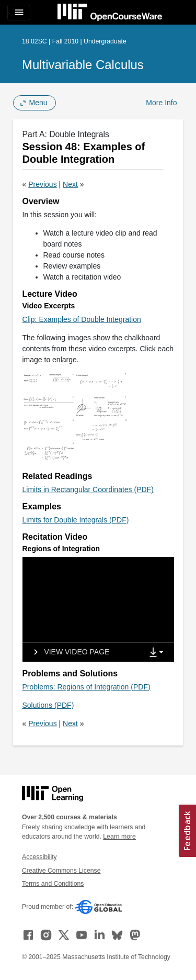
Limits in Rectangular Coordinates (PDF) (88, 489)
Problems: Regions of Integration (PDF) (87, 687)
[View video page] (68, 652)
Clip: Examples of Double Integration (82, 319)
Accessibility (39, 857)
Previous (42, 184)
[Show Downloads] (158, 653)
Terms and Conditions (53, 884)
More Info (161, 103)
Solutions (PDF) (48, 705)
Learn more (119, 837)
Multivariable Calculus (83, 65)
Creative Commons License (61, 871)
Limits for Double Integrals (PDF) (76, 520)
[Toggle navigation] (19, 13)
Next (70, 184)
